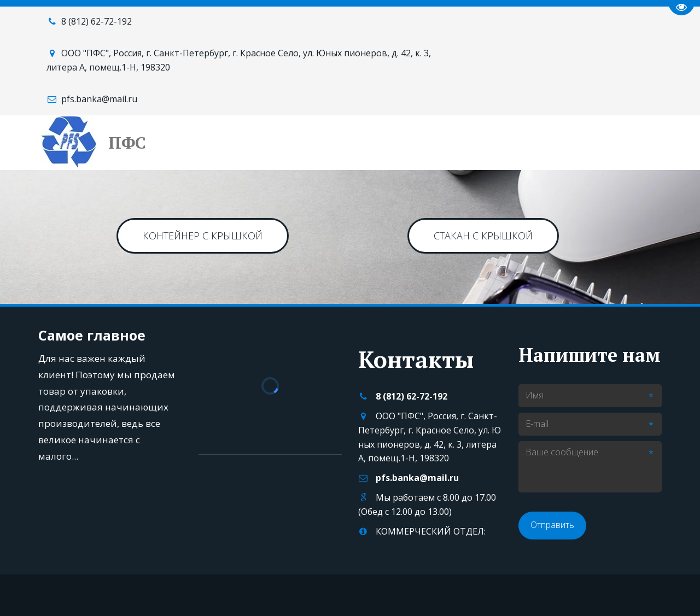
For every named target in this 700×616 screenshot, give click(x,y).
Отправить (552, 525)
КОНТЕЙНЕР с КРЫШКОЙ (203, 236)
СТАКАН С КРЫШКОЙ (483, 236)
